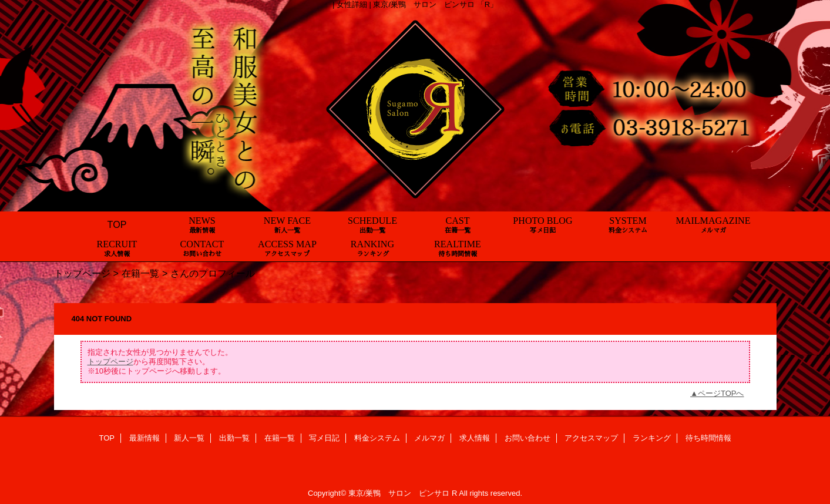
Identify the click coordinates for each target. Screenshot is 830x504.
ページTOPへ (721, 393)
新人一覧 (189, 438)
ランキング (652, 438)
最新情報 (145, 438)
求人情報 (475, 438)
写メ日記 (324, 438)
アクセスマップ (591, 438)
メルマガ (429, 438)
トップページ (82, 273)
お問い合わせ (527, 438)
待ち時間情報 (708, 438)
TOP (117, 224)
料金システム (377, 438)
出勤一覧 (234, 438)
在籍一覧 (140, 273)
